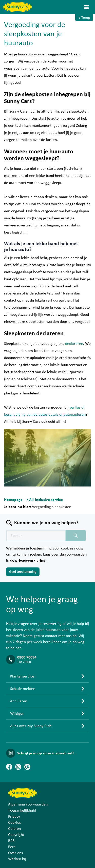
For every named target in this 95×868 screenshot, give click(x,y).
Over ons (15, 853)
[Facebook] (9, 767)
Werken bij (17, 859)
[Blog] (27, 767)
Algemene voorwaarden (28, 804)
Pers (12, 847)
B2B (11, 841)
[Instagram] (18, 767)
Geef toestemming (23, 572)
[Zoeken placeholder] (76, 536)
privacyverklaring (31, 560)
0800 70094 (27, 657)
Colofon (14, 829)
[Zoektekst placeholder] (36, 536)
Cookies (14, 822)
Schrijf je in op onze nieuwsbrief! (45, 753)
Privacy (14, 816)
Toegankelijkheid (22, 810)
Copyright (16, 835)
